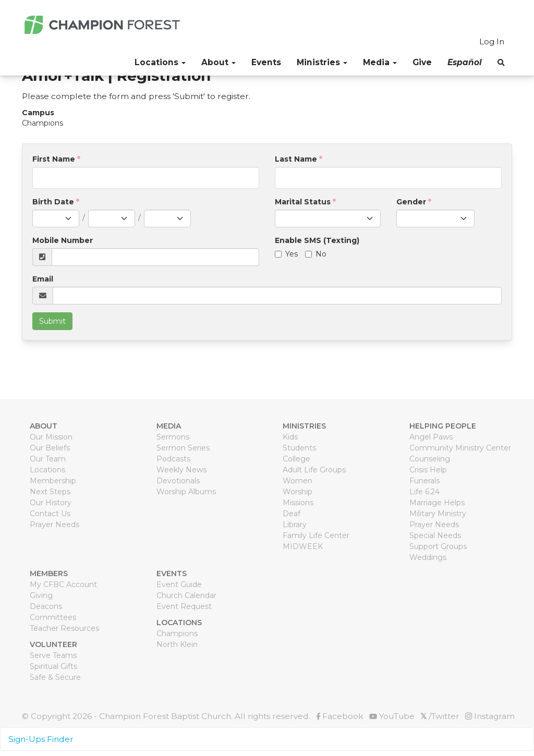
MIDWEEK (303, 546)
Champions (177, 633)
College (296, 459)
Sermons (173, 437)
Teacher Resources (64, 628)
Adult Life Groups (314, 470)
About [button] (219, 62)
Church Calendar (186, 595)
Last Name (296, 159)
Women (298, 481)
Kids (290, 437)
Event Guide (179, 584)
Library (295, 525)
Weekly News (181, 470)
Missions (298, 503)
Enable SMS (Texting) (317, 240)
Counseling (430, 459)
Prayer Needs (54, 525)
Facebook (340, 716)
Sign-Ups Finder (41, 739)
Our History (51, 503)
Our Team (48, 459)
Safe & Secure (55, 677)
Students (299, 448)
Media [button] (380, 62)
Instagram (490, 716)
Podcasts (173, 459)
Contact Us (50, 514)
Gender (411, 202)
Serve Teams (53, 655)
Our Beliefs (50, 448)
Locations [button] (160, 62)
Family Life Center (316, 535)
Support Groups (438, 546)
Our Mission (51, 437)
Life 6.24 (424, 492)
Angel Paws (431, 437)
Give (422, 62)
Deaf (292, 514)
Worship (298, 492)
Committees (53, 617)
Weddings (428, 557)
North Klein (177, 644)
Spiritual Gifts (53, 666)
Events (266, 62)
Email (43, 279)
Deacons (46, 606)
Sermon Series (183, 448)
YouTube (392, 716)
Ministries (322, 62)
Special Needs (435, 535)
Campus (38, 113)
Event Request (184, 606)
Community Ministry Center (460, 448)
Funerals (424, 481)
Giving (41, 595)
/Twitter (440, 716)
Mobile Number (63, 240)
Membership (53, 481)
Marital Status (303, 202)
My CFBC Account (63, 584)
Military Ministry (438, 514)
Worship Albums (186, 492)
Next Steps (50, 492)
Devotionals (178, 481)
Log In (492, 41)
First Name (54, 159)
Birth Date (53, 202)
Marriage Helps (437, 503)
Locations (47, 470)
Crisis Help (428, 470)
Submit (52, 321)
